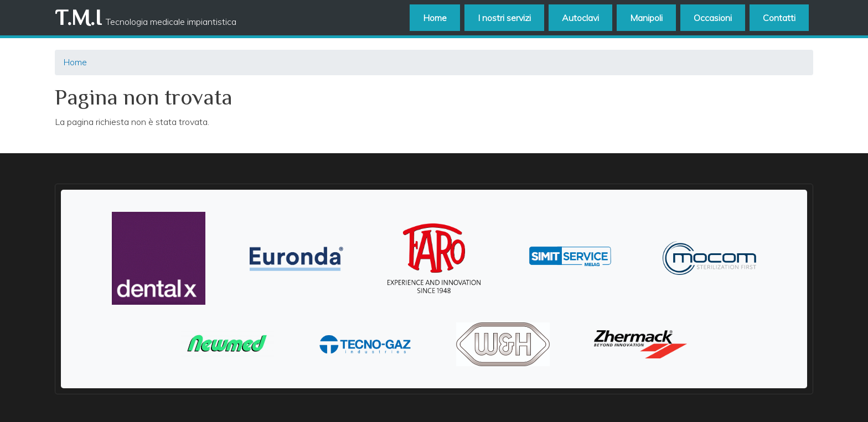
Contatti (779, 18)
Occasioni (713, 18)
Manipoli (646, 18)
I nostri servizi (504, 18)
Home (435, 18)
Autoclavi (580, 18)
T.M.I (78, 17)
